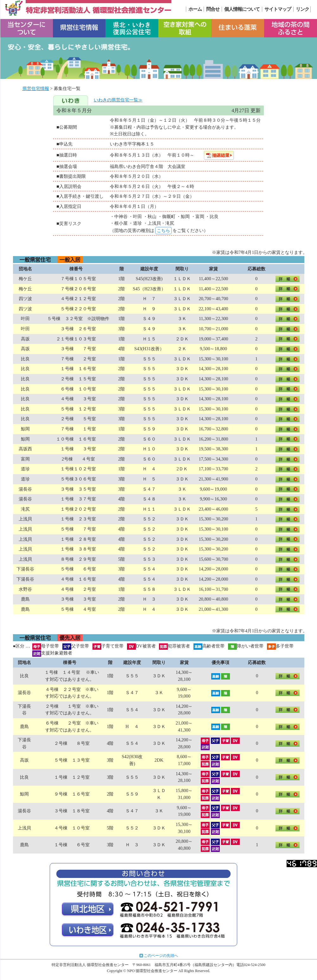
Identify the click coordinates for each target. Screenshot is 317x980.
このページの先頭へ (161, 956)
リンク (302, 9)
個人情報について (242, 9)
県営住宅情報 (36, 88)
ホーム (195, 9)
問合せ (213, 9)
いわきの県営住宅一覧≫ (118, 100)
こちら (163, 230)
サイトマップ (278, 9)
